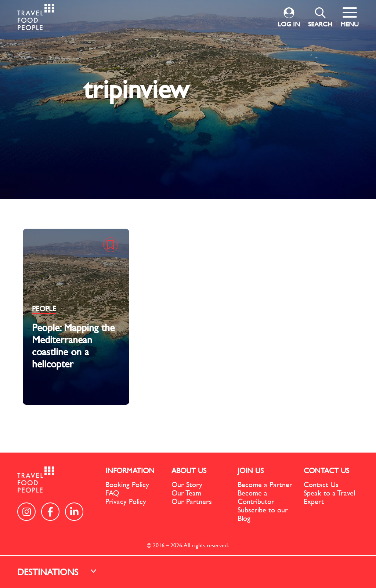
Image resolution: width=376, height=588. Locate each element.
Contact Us (321, 484)
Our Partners (192, 501)
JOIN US (251, 470)
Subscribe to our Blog (263, 514)
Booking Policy (127, 484)
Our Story (187, 484)
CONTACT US (326, 470)
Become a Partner (265, 484)
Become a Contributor (256, 497)
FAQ (112, 493)
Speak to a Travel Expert (329, 497)
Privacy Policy (126, 501)
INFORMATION (130, 470)
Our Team (186, 493)
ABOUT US (189, 470)
